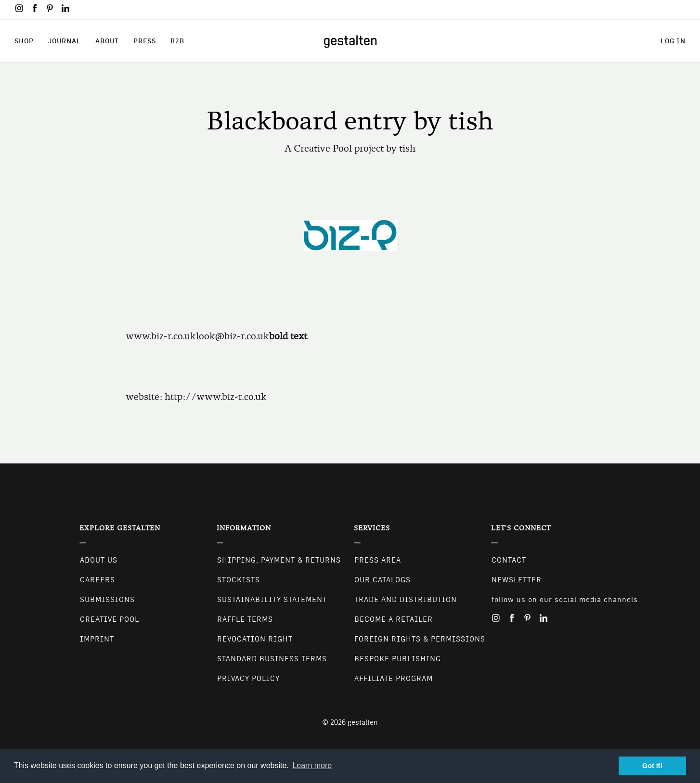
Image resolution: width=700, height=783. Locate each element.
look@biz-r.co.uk (233, 336)
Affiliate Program (394, 679)
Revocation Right (255, 639)
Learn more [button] (312, 765)
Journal (65, 41)
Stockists (239, 580)
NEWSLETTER (517, 580)
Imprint (97, 639)
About (107, 41)
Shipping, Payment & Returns (279, 560)
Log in (673, 41)
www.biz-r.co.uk (161, 336)
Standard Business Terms (272, 659)
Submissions (107, 600)
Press (145, 41)
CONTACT (509, 560)
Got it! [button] (652, 766)
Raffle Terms (245, 619)
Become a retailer (394, 619)
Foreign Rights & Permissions (420, 639)
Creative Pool (110, 619)
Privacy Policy (248, 679)
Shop (24, 41)
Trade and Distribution (406, 600)
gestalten (363, 722)
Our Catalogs (382, 580)
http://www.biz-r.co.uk (216, 397)
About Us (99, 560)
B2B (177, 41)
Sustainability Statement (272, 600)
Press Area (378, 560)
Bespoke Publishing (398, 659)
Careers (97, 580)
